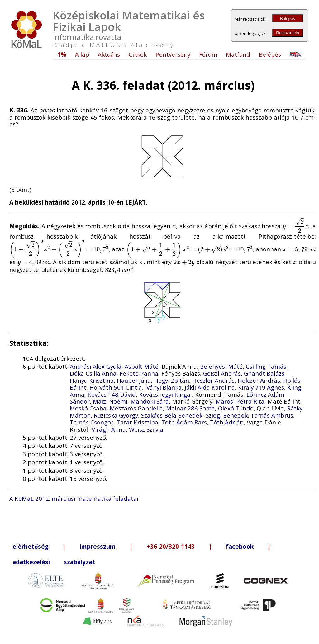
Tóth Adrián (227, 422)
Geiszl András (222, 373)
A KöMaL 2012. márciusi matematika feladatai (74, 498)
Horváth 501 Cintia (116, 387)
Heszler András (213, 380)
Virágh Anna (109, 429)
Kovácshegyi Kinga (165, 394)
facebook (240, 546)
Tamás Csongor (92, 422)
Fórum (208, 54)
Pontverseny (173, 54)
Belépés (288, 19)
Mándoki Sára (150, 401)
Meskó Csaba (88, 408)
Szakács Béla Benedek (172, 415)
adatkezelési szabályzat (54, 562)
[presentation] (174, 226)
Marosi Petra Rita (240, 401)
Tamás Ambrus (272, 415)
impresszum (98, 546)
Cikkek (138, 54)
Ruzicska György (116, 415)
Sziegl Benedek (227, 415)
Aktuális (109, 54)
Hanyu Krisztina (92, 380)
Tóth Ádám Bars (184, 422)
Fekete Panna (139, 373)
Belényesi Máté (221, 366)
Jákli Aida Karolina (210, 387)
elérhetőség (31, 546)
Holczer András (259, 380)
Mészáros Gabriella (136, 408)
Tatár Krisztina (137, 422)
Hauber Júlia (134, 380)
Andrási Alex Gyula (96, 366)
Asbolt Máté (142, 366)
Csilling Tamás (266, 366)
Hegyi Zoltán (171, 380)
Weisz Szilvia (146, 429)
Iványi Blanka (163, 387)
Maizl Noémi (110, 401)
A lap (82, 54)
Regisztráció (287, 33)
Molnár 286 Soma (190, 408)
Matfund (238, 54)
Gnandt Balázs (264, 373)
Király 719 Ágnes (261, 387)
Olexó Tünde (236, 408)
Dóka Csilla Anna (93, 373)
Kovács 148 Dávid (112, 394)
